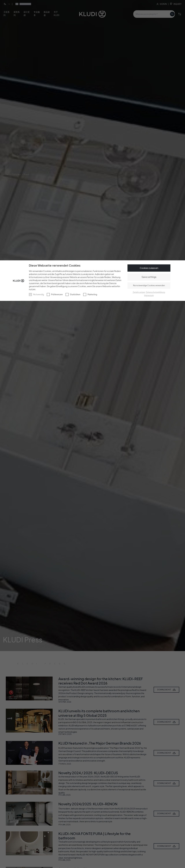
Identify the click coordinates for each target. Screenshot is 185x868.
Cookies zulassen (149, 268)
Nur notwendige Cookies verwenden (149, 285)
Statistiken (75, 294)
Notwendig (39, 294)
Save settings (149, 277)
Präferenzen (57, 294)
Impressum (149, 295)
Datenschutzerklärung (156, 292)
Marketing (92, 294)
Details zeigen (139, 292)
